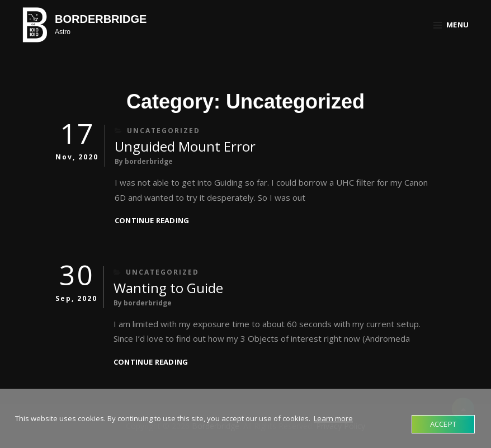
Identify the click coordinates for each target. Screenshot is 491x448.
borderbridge (149, 161)
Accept (443, 424)
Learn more (333, 418)
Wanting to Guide (168, 288)
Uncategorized (164, 131)
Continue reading (152, 221)
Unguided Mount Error (185, 146)
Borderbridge (101, 19)
